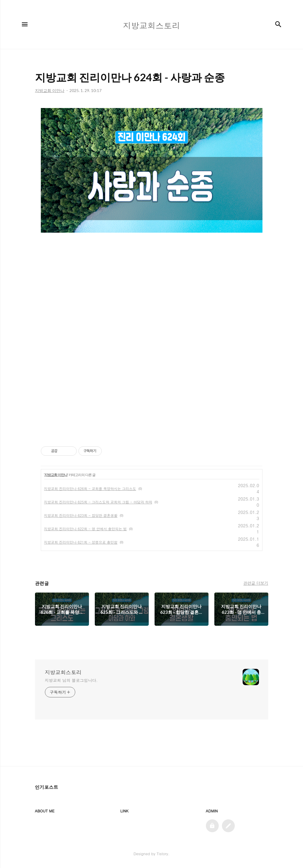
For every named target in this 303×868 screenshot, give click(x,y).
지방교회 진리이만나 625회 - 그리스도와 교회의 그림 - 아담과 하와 (98, 502)
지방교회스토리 (63, 672)
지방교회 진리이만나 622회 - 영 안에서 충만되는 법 (85, 529)
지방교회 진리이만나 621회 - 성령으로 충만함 (81, 542)
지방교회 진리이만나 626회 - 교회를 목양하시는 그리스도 (90, 488)
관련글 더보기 (256, 583)
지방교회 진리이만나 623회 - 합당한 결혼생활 (81, 515)
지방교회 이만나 (56, 475)
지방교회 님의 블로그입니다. (71, 680)
